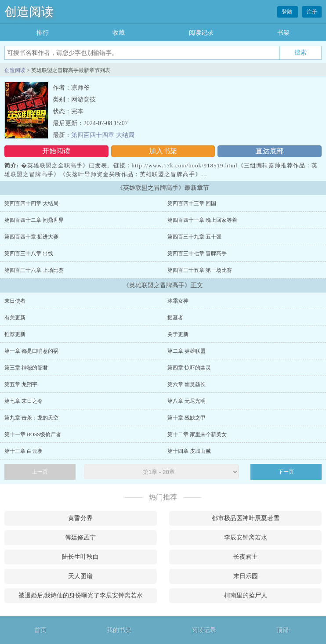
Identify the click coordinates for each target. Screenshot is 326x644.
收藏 (119, 33)
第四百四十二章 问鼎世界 (34, 220)
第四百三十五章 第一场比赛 (200, 270)
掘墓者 (175, 318)
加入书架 (163, 151)
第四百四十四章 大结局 (103, 135)
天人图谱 (80, 576)
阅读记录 (201, 33)
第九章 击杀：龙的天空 (31, 418)
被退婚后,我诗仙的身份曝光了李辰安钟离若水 (81, 595)
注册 (312, 12)
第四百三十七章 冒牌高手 (197, 253)
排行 (43, 33)
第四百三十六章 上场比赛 (34, 270)
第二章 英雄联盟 (187, 351)
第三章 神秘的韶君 (26, 368)
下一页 (286, 472)
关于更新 (178, 334)
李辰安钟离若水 (246, 537)
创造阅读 (29, 12)
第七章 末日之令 (24, 401)
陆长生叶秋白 (80, 557)
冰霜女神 (178, 301)
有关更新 (15, 318)
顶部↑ (284, 630)
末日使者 (15, 301)
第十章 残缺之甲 (187, 418)
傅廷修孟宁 (80, 537)
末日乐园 (246, 576)
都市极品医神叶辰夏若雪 (246, 518)
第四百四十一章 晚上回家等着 (202, 220)
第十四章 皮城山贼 (189, 451)
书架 (283, 33)
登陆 (288, 12)
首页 (40, 630)
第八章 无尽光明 (187, 401)
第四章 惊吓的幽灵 (189, 368)
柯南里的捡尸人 (246, 595)
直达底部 (270, 151)
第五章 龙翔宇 (21, 384)
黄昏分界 (80, 518)
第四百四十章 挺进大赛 (31, 237)
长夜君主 (246, 557)
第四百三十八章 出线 (29, 253)
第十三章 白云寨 (24, 451)
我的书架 (119, 630)
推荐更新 (15, 334)
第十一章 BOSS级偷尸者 (33, 434)
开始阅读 (56, 151)
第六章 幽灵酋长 (187, 384)
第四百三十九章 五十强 (194, 237)
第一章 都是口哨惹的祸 (31, 351)
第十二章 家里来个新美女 (197, 434)
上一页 (40, 472)
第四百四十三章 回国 (192, 203)
